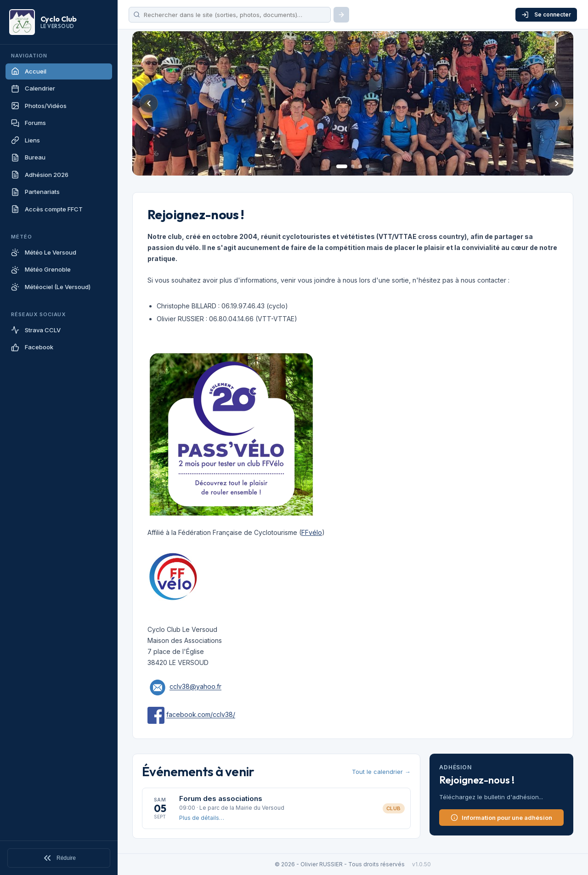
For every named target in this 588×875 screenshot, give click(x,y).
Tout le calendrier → (381, 772)
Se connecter (546, 15)
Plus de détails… (202, 818)
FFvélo (312, 532)
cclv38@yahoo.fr (195, 687)
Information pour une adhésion (501, 818)
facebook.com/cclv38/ (201, 715)
